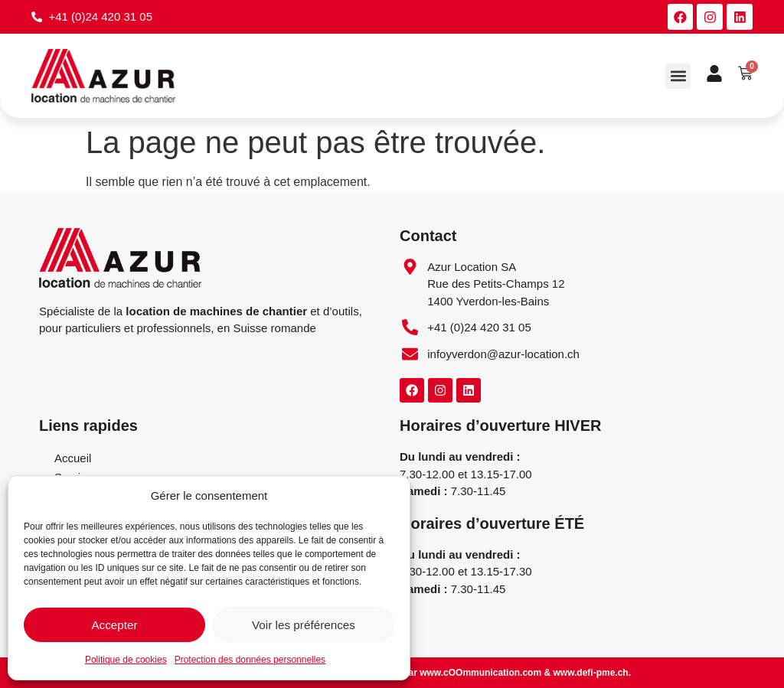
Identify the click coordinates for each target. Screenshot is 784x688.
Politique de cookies (126, 660)
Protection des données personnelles (250, 660)
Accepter (114, 625)
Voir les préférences (304, 625)
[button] (678, 76)
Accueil (73, 459)
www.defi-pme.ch (590, 673)
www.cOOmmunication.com (480, 673)
